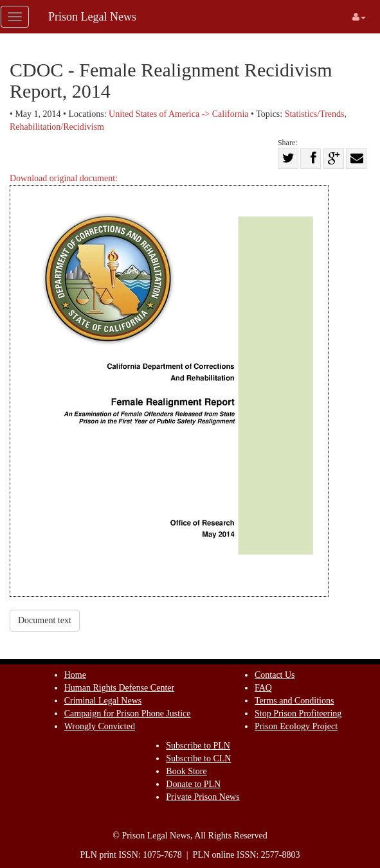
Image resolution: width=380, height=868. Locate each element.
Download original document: (169, 385)
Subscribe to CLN (198, 758)
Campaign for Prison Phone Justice (128, 713)
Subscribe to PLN (198, 746)
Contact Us (275, 675)
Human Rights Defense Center (119, 688)
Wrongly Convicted (100, 726)
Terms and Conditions (294, 701)
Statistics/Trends (315, 114)
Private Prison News (203, 797)
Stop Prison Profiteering (298, 713)
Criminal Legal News (103, 701)
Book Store (186, 771)
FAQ (263, 688)
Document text (45, 620)
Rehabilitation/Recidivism (57, 127)
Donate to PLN (193, 784)
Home (75, 675)
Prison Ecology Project (296, 726)
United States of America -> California (178, 114)
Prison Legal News (92, 17)
